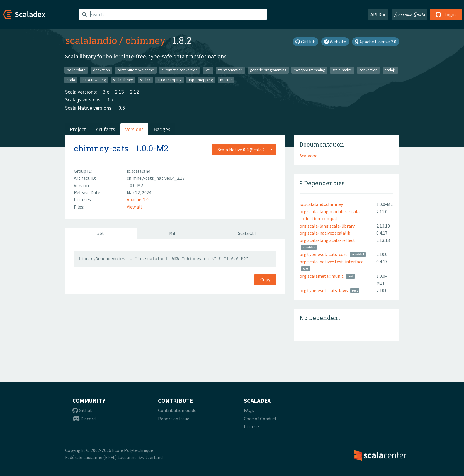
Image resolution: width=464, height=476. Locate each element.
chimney (146, 40)
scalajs (390, 70)
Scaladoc (308, 156)
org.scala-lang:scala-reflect (327, 240)
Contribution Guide (177, 410)
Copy (265, 279)
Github (83, 410)
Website (335, 42)
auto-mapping (170, 80)
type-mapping (201, 80)
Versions (134, 129)
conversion (368, 70)
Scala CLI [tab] (247, 233)
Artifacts (106, 129)
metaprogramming (309, 70)
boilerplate (76, 70)
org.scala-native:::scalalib (325, 233)
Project (78, 129)
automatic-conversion (180, 70)
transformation (231, 70)
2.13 (119, 92)
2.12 (134, 92)
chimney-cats (101, 148)
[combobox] (244, 150)
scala (71, 80)
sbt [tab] (101, 233)
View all (134, 207)
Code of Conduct (260, 419)
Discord (84, 419)
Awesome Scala (409, 14)
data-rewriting (94, 80)
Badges (162, 129)
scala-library (123, 80)
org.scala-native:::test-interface (332, 262)
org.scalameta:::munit (322, 276)
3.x (106, 92)
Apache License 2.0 (376, 42)
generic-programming (268, 70)
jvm (208, 70)
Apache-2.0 (138, 199)
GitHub (305, 42)
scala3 (145, 80)
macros (226, 80)
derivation (101, 70)
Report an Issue (174, 419)
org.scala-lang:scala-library (327, 226)
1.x (111, 100)
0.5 (122, 108)
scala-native (342, 70)
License (251, 426)
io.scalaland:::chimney (321, 204)
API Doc (378, 14)
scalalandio (91, 40)
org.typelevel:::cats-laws (324, 290)
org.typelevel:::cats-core (324, 254)
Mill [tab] (173, 233)
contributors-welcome (136, 70)
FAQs (249, 410)
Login (446, 14)
